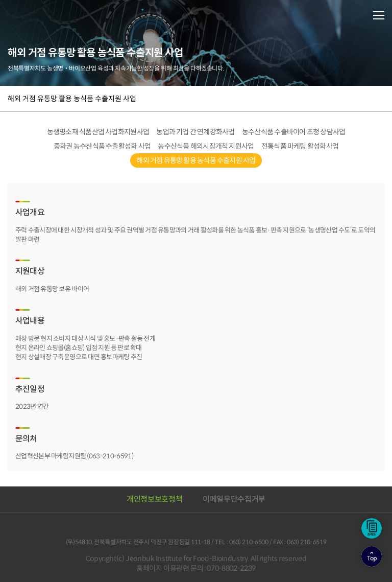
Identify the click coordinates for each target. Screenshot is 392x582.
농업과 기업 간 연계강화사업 (195, 132)
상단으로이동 (372, 556)
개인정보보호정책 (154, 499)
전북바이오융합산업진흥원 (51, 15)
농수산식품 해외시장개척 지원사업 (206, 146)
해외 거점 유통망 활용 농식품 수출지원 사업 (72, 99)
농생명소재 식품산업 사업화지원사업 (98, 132)
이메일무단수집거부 (234, 499)
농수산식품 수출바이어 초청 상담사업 (294, 132)
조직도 (372, 528)
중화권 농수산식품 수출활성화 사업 (102, 146)
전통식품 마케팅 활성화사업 (300, 146)
